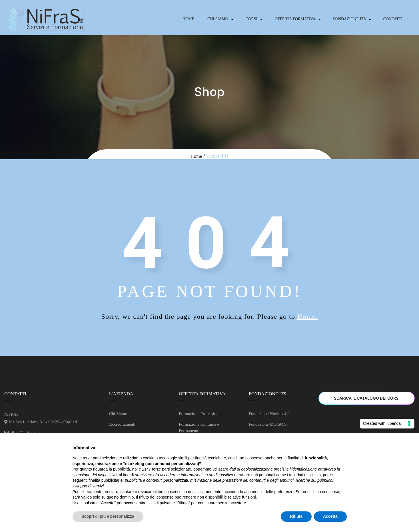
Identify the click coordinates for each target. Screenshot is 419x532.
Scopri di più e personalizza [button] (108, 516)
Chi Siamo (218, 19)
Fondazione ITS (349, 19)
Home (188, 19)
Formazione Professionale (201, 414)
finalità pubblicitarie (106, 480)
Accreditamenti (122, 424)
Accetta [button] (330, 516)
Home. (308, 316)
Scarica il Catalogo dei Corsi (367, 398)
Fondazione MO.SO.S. (268, 424)
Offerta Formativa (295, 19)
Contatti (393, 19)
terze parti (161, 469)
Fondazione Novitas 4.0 (269, 414)
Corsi (251, 19)
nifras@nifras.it (23, 433)
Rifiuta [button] (296, 516)
